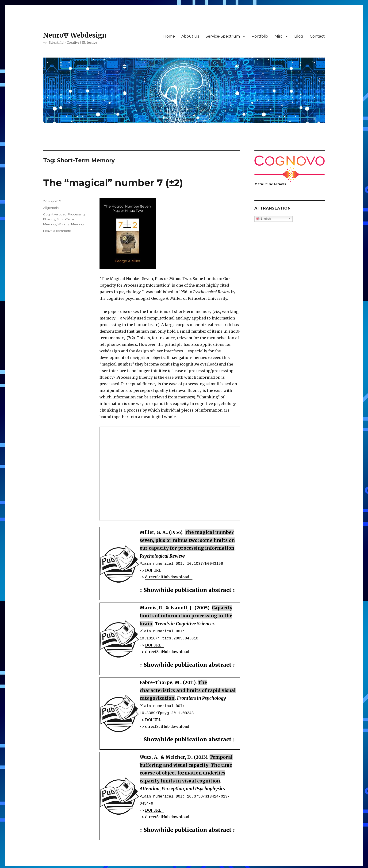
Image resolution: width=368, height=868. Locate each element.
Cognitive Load (55, 214)
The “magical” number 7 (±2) (113, 183)
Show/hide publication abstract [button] (188, 590)
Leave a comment (57, 231)
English (263, 219)
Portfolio (260, 36)
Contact (317, 36)
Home (169, 36)
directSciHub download (167, 576)
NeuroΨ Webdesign (75, 35)
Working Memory (71, 224)
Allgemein (51, 208)
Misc (279, 36)
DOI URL (153, 570)
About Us (190, 36)
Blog (299, 36)
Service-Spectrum (223, 36)
